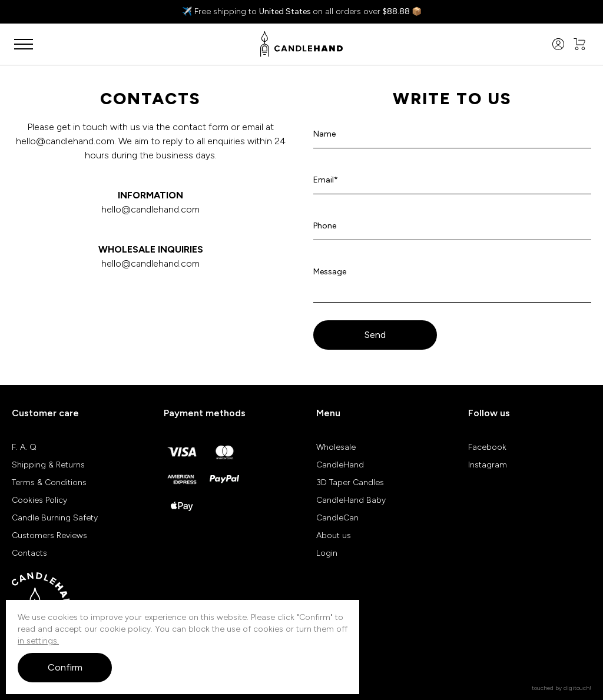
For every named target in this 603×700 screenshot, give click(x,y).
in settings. (38, 641)
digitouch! (577, 688)
